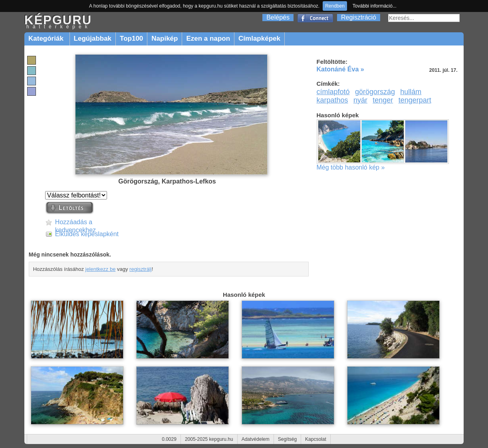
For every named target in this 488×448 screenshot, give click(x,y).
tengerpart (415, 100)
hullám (411, 92)
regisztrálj (141, 269)
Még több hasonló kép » (351, 167)
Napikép (165, 38)
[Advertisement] (389, 235)
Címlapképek (259, 38)
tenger (383, 100)
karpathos (332, 100)
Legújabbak (93, 38)
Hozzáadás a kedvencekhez (75, 222)
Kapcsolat (316, 439)
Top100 (131, 38)
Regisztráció (359, 17)
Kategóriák (47, 38)
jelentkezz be (101, 269)
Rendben (335, 6)
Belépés (278, 17)
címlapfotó (333, 92)
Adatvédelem (256, 439)
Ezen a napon (208, 38)
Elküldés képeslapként (87, 234)
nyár (360, 100)
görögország (375, 92)
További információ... (375, 6)
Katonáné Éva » (340, 69)
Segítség (287, 439)
